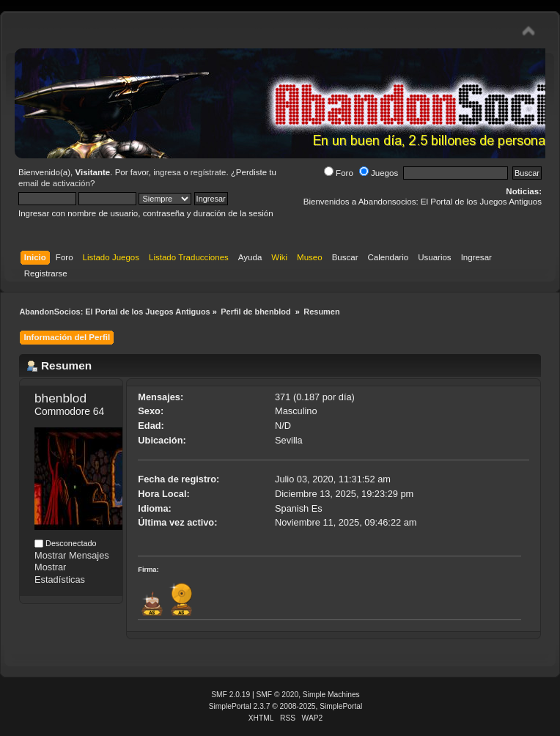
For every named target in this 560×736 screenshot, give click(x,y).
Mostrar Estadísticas (60, 573)
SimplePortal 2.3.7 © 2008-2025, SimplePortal (286, 706)
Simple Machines (331, 695)
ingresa (167, 172)
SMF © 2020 (278, 695)
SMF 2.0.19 (231, 695)
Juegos (379, 173)
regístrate (209, 172)
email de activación (54, 183)
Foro (339, 173)
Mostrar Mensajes (72, 555)
